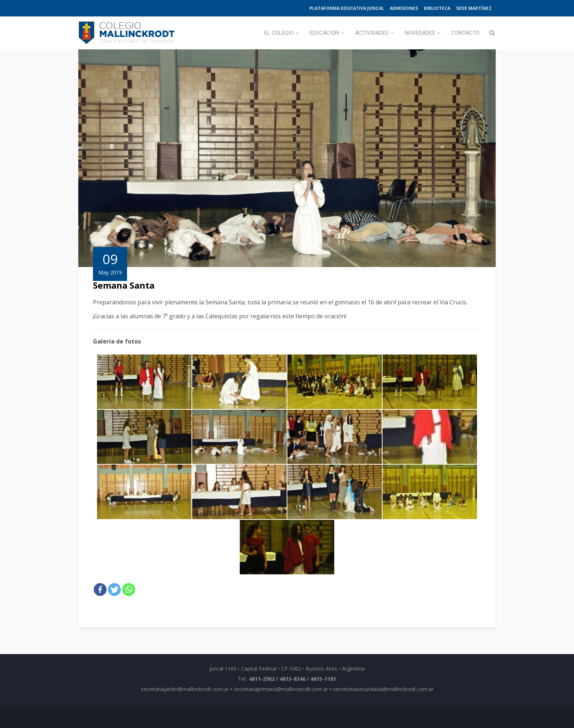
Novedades (420, 33)
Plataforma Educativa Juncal (347, 8)
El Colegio (279, 33)
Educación (324, 33)
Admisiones (404, 8)
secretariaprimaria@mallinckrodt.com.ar (281, 689)
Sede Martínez (474, 8)
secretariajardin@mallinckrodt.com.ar (185, 689)
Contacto (465, 33)
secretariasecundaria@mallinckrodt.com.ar (383, 689)
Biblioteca (437, 8)
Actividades (372, 33)
